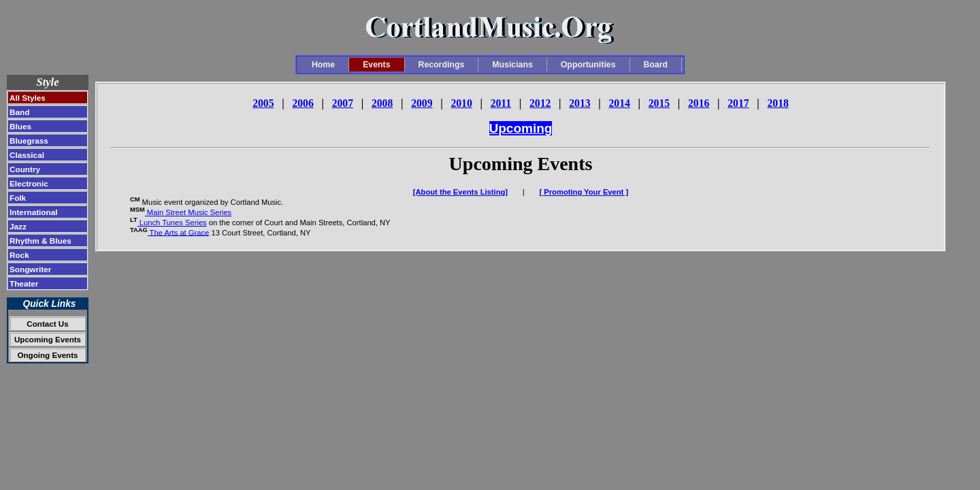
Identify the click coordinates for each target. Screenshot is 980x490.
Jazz (18, 226)
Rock (19, 255)
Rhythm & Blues (40, 241)
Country (25, 169)
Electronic (29, 183)
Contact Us (47, 324)
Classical (27, 155)
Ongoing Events (47, 355)
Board (656, 65)
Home (323, 65)
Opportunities (588, 65)
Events (376, 65)
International (34, 212)
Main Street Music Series (188, 212)
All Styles (28, 98)
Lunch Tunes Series (172, 223)
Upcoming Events (48, 339)
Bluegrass (29, 141)
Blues (20, 126)
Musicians (512, 65)
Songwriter (30, 269)
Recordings (442, 65)
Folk (18, 198)
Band (19, 112)
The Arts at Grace (179, 232)
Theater (24, 283)
